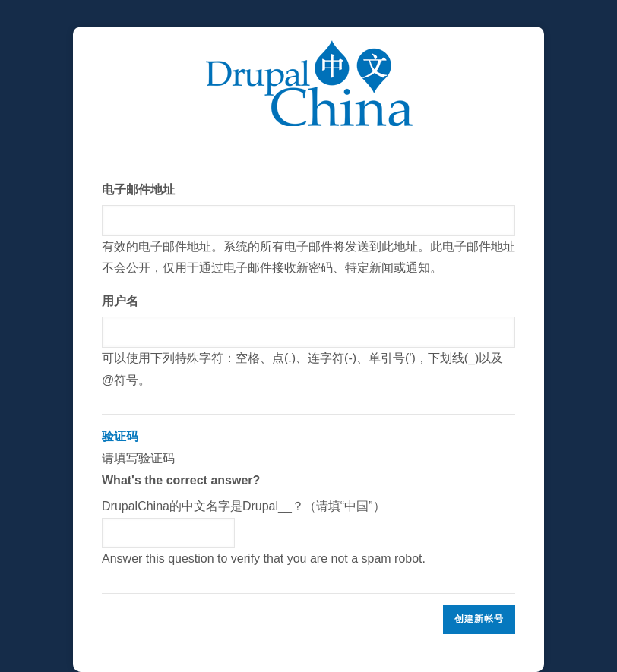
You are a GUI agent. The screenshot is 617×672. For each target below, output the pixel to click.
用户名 (120, 301)
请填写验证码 (308, 498)
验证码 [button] (120, 436)
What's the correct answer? (181, 480)
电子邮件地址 (138, 189)
